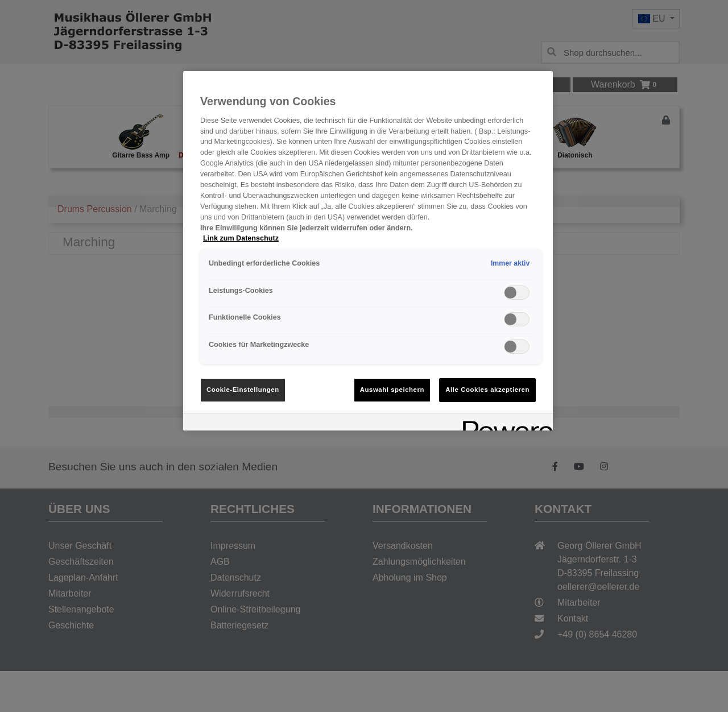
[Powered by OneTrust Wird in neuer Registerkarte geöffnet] (504, 423)
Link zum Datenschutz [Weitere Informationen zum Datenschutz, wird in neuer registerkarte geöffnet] (241, 238)
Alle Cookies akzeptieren (487, 390)
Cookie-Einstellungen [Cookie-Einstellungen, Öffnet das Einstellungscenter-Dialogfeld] (243, 390)
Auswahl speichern (392, 390)
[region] (368, 251)
